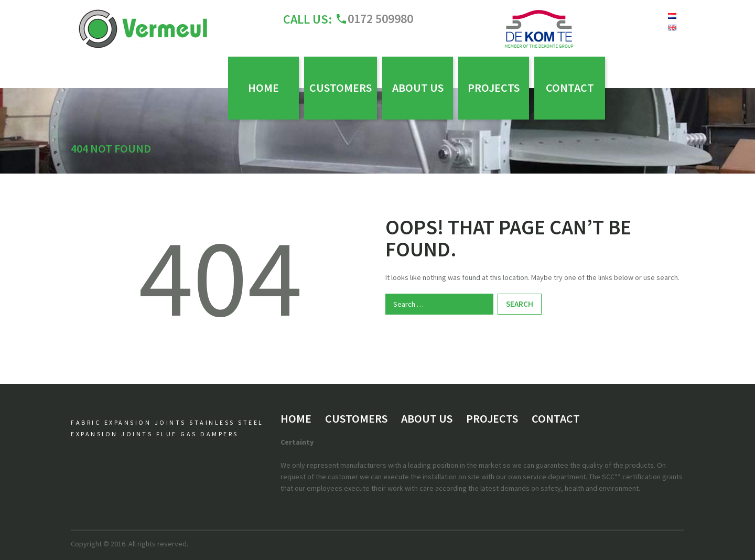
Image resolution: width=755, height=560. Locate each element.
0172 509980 (380, 19)
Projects (494, 88)
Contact (570, 88)
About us (418, 88)
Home (263, 88)
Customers (341, 88)
